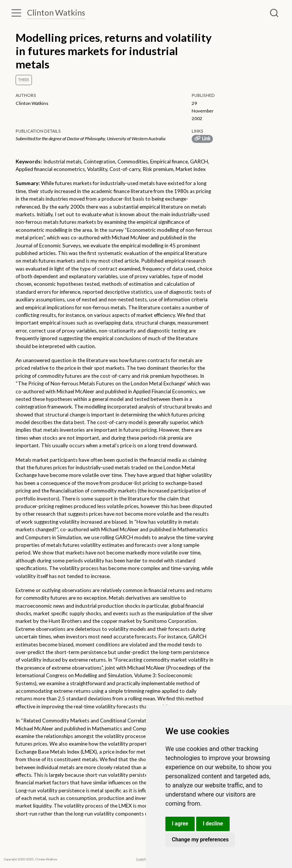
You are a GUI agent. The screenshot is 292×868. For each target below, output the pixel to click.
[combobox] (275, 13)
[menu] (16, 13)
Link (202, 139)
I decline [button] (213, 824)
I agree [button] (180, 824)
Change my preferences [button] (200, 839)
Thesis (24, 80)
